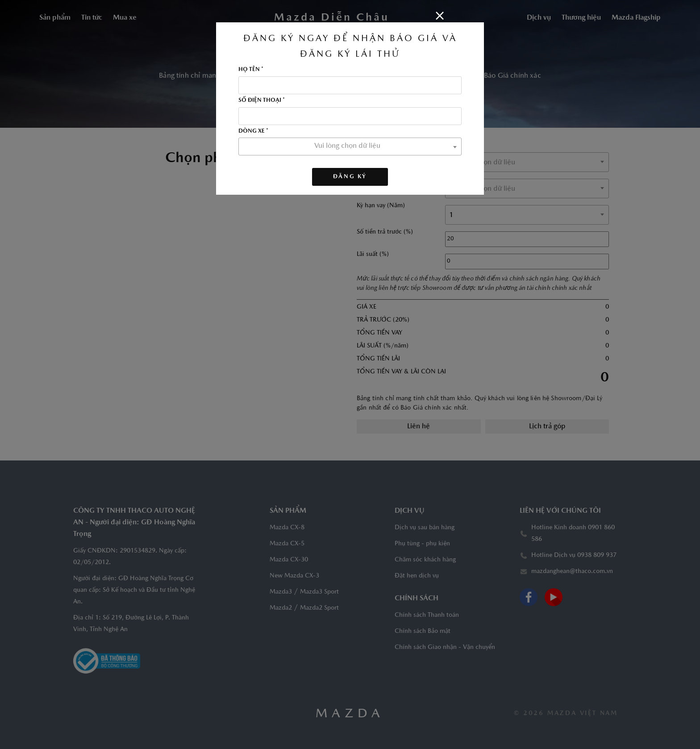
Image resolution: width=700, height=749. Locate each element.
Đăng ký (350, 177)
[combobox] (350, 146)
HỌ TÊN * (251, 70)
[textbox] (350, 146)
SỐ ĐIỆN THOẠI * (262, 100)
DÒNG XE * (253, 131)
